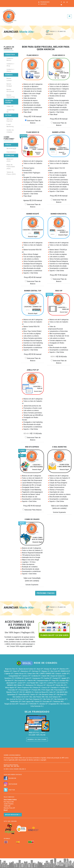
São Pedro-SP (48, 699)
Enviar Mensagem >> (13, 815)
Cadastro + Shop (11, 65)
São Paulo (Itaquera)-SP (34, 699)
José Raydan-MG (32, 683)
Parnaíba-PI (55, 688)
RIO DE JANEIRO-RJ (27, 692)
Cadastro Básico (10, 59)
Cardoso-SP (26, 676)
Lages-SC (43, 683)
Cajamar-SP (9, 674)
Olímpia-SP (37, 688)
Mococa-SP (51, 685)
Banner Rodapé (9, 85)
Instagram (13, 784)
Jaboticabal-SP (11, 683)
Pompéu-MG (36, 690)
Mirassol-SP (41, 685)
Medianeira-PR (31, 685)
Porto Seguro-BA (47, 690)
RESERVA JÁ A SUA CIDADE (37, 739)
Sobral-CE (38, 701)
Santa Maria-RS (24, 695)
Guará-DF (28, 678)
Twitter (12, 790)
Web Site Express (10, 120)
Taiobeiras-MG (58, 701)
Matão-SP (21, 685)
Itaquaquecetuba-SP (44, 681)
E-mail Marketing (10, 125)
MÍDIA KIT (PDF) (10, 160)
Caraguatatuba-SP (15, 676)
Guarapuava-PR (38, 678)
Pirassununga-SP (25, 690)
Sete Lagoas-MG (28, 701)
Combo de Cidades (10, 131)
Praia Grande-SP (60, 690)
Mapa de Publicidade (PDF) (11, 167)
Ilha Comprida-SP (20, 681)
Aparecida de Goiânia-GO (27, 669)
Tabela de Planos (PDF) (11, 173)
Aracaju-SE (48, 669)
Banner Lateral (9, 79)
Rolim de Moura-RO (42, 692)
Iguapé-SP (65, 678)
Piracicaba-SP (13, 690)
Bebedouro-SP (26, 671)
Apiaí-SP (40, 669)
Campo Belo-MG (33, 674)
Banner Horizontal (10, 90)
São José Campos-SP (53, 697)
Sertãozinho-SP (16, 701)
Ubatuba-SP (44, 704)
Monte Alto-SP (61, 685)
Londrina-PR (52, 683)
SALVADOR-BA (62, 692)
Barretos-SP (64, 669)
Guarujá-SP (57, 678)
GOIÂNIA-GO (19, 678)
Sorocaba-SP (47, 701)
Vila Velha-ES (64, 704)
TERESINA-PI (34, 704)
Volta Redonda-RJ (37, 706)
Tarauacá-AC (24, 704)
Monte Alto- (27, 32)
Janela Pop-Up (11, 111)
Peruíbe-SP (64, 688)
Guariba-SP (48, 678)
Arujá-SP (56, 669)
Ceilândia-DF (36, 676)
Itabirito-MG (32, 681)
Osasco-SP (46, 688)
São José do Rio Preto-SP (16, 699)
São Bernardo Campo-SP (47, 695)
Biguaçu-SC (46, 671)
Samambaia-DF (12, 695)
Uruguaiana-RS (54, 704)
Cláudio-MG (45, 676)
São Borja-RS (61, 695)
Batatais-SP (8, 671)
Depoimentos (11, 152)
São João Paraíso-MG (37, 697)
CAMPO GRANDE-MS (47, 674)
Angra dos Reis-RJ (11, 669)
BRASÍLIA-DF (66, 671)
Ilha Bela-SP (9, 681)
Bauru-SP (16, 671)
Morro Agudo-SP (11, 688)
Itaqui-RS (55, 681)
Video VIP (10, 106)
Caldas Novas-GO (20, 674)
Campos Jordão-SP (62, 674)
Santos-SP (34, 695)
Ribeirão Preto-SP (12, 692)
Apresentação (11, 148)
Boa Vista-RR (55, 671)
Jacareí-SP (21, 683)
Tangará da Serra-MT (11, 704)
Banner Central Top (11, 96)
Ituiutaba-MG (64, 681)
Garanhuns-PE (9, 678)
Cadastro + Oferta (11, 70)
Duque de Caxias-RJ (58, 676)
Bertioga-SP (36, 671)
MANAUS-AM (12, 685)
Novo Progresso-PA (25, 688)
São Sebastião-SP (60, 699)
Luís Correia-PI (62, 683)
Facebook (12, 778)
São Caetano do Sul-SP (20, 697)
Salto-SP (52, 692)
